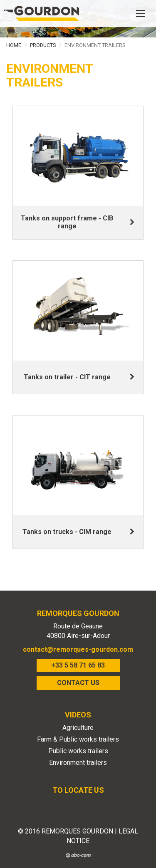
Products (43, 45)
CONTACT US (78, 683)
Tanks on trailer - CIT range (67, 377)
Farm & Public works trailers (78, 739)
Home (14, 45)
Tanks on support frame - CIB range (67, 222)
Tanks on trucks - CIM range (67, 532)
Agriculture (78, 728)
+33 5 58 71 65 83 (78, 665)
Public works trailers (78, 751)
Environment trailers (78, 763)
